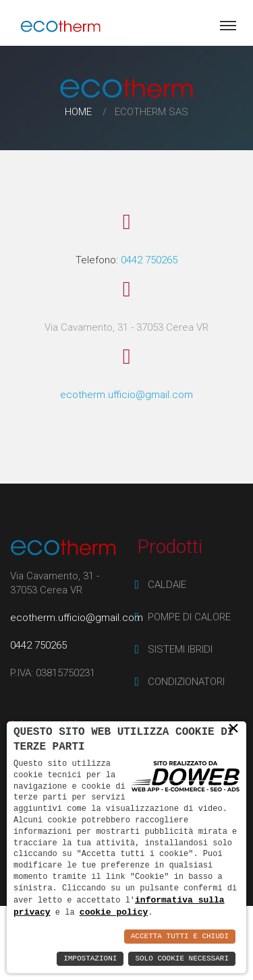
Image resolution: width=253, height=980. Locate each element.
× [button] (233, 728)
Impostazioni (90, 959)
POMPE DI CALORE (189, 617)
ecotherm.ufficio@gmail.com (126, 395)
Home (78, 112)
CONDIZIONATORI (186, 682)
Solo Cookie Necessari (182, 959)
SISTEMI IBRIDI (180, 649)
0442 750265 (149, 260)
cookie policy (114, 912)
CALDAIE (167, 585)
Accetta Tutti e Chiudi (180, 937)
